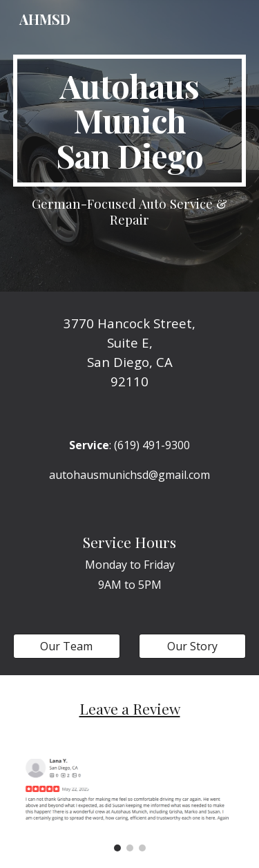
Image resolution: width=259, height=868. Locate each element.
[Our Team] (67, 646)
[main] (130, 121)
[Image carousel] (130, 805)
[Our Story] (192, 646)
